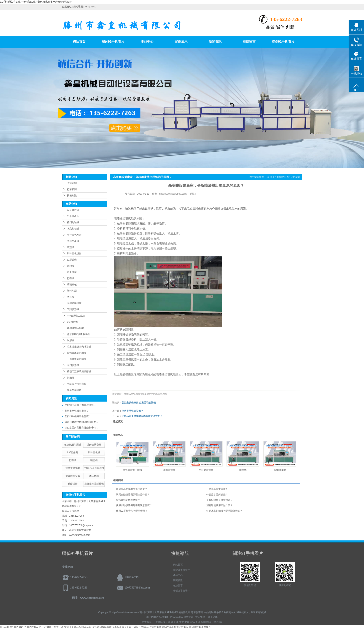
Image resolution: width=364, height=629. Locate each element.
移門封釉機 (73, 222)
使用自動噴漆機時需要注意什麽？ (134, 505)
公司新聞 (72, 183)
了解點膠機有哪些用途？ (220, 500)
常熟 (192, 622)
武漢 (209, 622)
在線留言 (249, 42)
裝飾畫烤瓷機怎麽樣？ (128, 500)
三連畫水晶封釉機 (77, 359)
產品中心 (147, 42)
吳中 (181, 622)
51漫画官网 (85, 627)
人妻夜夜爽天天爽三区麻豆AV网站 (130, 627)
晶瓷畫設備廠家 (130, 403)
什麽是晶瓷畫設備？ (217, 489)
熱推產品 (147, 622)
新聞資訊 (215, 42)
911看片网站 (16, 627)
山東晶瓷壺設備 (147, 403)
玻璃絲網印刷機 (75, 328)
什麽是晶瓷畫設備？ (132, 411)
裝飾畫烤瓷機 (94, 445)
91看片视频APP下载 (35, 627)
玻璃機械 (72, 285)
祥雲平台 (189, 617)
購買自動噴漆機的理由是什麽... (81, 422)
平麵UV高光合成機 (94, 468)
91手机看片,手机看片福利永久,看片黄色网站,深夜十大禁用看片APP (36, 2)
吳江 (198, 622)
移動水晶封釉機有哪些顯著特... (81, 428)
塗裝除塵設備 (74, 303)
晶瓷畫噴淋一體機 (132, 470)
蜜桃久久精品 (71, 627)
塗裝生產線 (73, 241)
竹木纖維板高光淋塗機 (79, 347)
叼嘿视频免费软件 (201, 627)
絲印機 (71, 266)
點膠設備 (72, 260)
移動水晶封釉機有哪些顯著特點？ (224, 511)
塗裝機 (71, 297)
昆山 (203, 622)
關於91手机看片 (113, 42)
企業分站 (67, 7)
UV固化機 (72, 322)
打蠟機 (71, 278)
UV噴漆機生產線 (76, 316)
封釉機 (71, 378)
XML (93, 7)
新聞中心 (282, 177)
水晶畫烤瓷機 (73, 468)
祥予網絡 (213, 617)
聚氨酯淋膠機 (74, 390)
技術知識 (72, 196)
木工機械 (72, 272)
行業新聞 (72, 189)
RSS (87, 7)
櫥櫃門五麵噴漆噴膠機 (79, 372)
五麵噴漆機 (73, 309)
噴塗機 (71, 247)
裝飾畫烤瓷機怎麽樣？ (77, 411)
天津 (176, 622)
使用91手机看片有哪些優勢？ (132, 511)
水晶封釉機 (73, 229)
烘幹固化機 (94, 452)
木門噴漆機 (73, 365)
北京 (220, 622)
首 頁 (270, 177)
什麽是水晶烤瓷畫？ (217, 495)
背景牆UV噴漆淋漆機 (78, 334)
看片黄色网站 (74, 235)
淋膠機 (71, 340)
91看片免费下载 (55, 627)
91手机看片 (73, 216)
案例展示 (181, 42)
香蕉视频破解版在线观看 (163, 627)
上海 (214, 622)
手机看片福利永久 (77, 384)
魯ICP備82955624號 (157, 617)
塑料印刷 (72, 291)
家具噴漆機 (169, 470)
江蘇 (170, 622)
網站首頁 (79, 42)
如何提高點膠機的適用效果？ (132, 489)
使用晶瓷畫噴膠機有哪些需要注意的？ (142, 416)
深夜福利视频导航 (102, 627)
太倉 (187, 622)
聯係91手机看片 (283, 42)
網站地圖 (78, 7)
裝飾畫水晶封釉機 (77, 353)
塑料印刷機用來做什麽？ (78, 416)
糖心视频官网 (184, 627)
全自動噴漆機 (206, 470)
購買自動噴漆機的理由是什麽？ (133, 495)
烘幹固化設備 (74, 253)
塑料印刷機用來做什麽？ (220, 505)
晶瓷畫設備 (73, 210)
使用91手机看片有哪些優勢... (80, 405)
